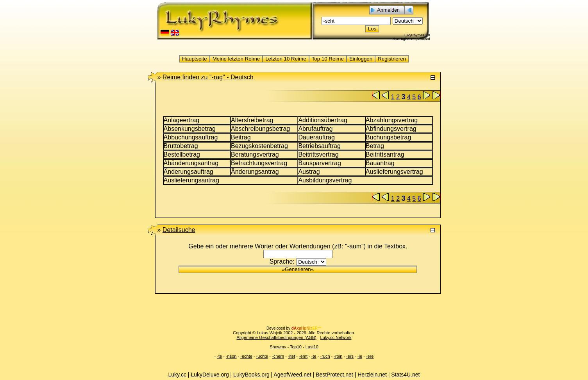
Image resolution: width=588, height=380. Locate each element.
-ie (360, 356)
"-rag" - (208, 77)
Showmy (278, 347)
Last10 (312, 347)
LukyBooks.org (251, 375)
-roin (338, 356)
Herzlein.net (372, 375)
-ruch (325, 356)
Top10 (296, 347)
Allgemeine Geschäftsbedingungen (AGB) (277, 337)
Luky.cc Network (336, 337)
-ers (350, 356)
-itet (291, 356)
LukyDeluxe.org (210, 375)
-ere (370, 356)
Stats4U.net (405, 375)
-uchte (262, 356)
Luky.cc (177, 375)
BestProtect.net (334, 375)
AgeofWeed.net (292, 375)
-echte (246, 356)
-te (219, 356)
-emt (303, 356)
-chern (278, 356)
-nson (231, 356)
